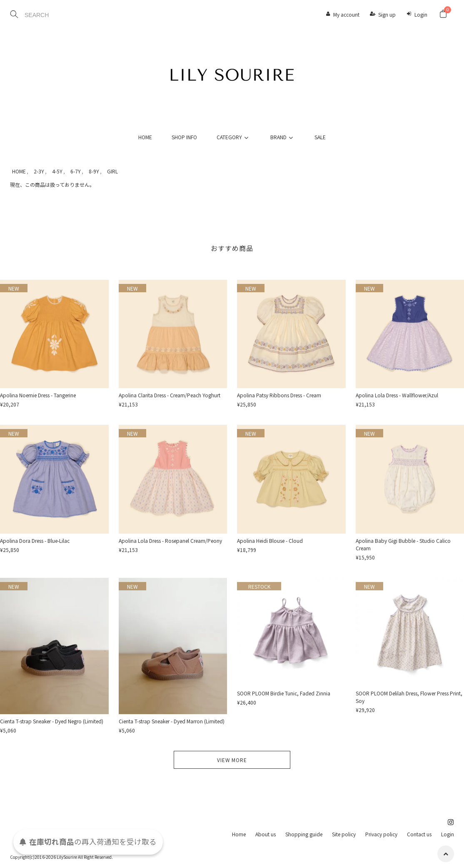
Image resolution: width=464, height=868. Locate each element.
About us (266, 834)
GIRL (112, 171)
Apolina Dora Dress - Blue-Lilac (35, 541)
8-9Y (94, 171)
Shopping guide (304, 834)
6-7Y (76, 171)
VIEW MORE (232, 760)
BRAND (283, 137)
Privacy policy (381, 834)
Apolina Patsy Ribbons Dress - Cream (279, 395)
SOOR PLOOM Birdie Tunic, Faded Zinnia (284, 693)
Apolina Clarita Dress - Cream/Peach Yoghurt (170, 395)
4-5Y (57, 171)
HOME (145, 137)
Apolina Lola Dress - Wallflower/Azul (397, 395)
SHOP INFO (184, 137)
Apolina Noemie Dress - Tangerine (38, 395)
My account (346, 14)
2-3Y (39, 171)
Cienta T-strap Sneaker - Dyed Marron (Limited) (172, 721)
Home (239, 834)
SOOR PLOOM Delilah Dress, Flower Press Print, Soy (409, 697)
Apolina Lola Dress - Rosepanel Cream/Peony (170, 541)
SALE (320, 137)
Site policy (344, 834)
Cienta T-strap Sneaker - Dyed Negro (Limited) (52, 721)
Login (421, 14)
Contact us (419, 834)
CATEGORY (234, 137)
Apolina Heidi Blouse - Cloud (270, 541)
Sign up (387, 14)
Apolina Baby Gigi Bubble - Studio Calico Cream (403, 544)
